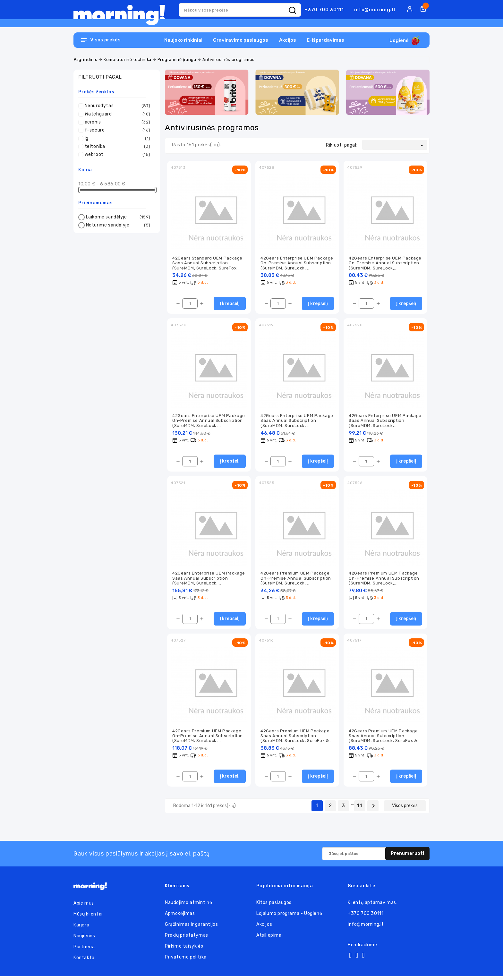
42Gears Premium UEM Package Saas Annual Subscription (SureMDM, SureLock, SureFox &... (296, 739)
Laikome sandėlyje (118, 217)
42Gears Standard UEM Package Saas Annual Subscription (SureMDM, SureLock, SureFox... (207, 263)
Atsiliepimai (269, 939)
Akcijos (288, 40)
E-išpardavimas (325, 40)
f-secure (118, 130)
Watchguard (118, 114)
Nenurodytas (118, 106)
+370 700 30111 (324, 10)
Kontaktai (85, 962)
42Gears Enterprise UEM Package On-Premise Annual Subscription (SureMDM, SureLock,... (297, 263)
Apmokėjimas (180, 917)
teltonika (118, 147)
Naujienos (84, 940)
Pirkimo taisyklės (184, 950)
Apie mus (84, 907)
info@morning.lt (375, 10)
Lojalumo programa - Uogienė (289, 917)
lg (118, 139)
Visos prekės (405, 810)
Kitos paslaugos (274, 906)
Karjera (81, 929)
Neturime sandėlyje (118, 225)
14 (360, 810)
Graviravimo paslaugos (241, 40)
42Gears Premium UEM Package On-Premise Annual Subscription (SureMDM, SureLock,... (296, 580)
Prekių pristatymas (187, 939)
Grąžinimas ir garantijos (191, 928)
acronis (118, 122)
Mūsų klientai (88, 918)
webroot (118, 155)
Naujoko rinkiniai (183, 40)
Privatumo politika (186, 961)
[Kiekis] (190, 304)
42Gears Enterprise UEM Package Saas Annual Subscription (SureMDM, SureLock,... (297, 422)
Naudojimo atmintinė (188, 906)
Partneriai (85, 951)
